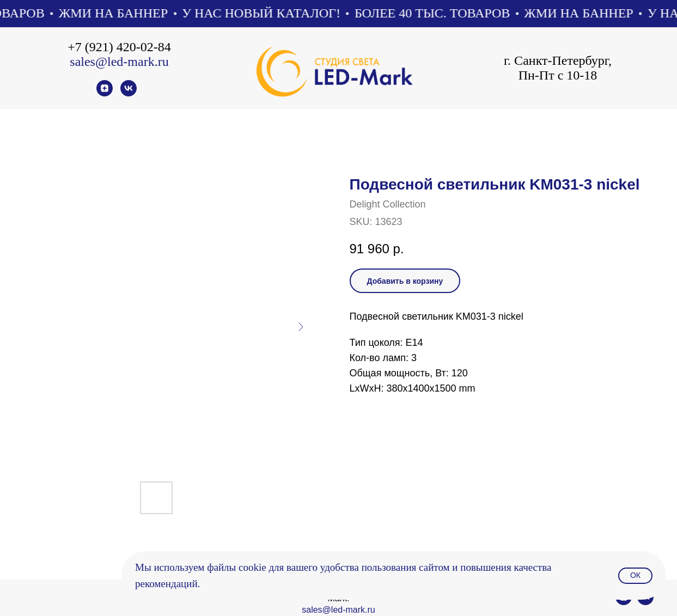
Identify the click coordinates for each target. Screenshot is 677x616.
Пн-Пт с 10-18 (558, 75)
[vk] (129, 93)
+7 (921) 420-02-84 (119, 47)
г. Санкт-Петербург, (558, 60)
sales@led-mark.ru (119, 62)
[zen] (105, 93)
